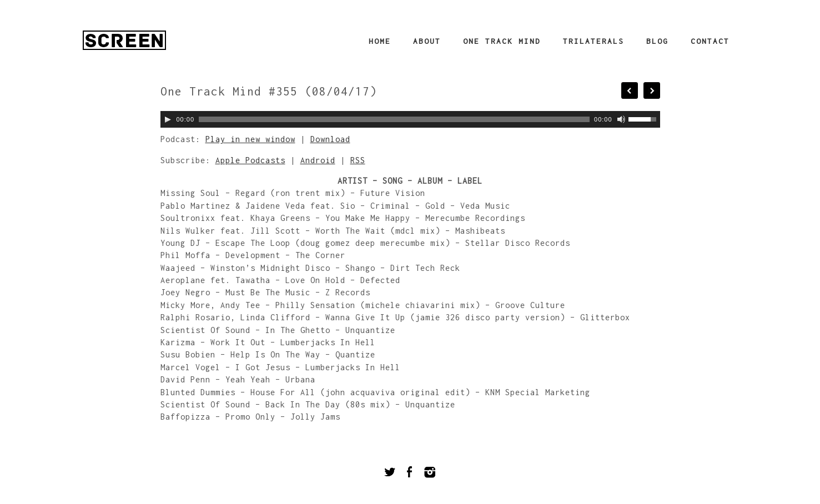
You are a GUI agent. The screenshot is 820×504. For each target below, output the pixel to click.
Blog (657, 41)
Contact (710, 41)
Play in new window (250, 139)
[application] (410, 119)
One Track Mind (502, 41)
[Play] (168, 119)
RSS (358, 160)
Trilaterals (593, 41)
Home (380, 41)
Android (318, 160)
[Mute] (621, 119)
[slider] (394, 119)
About (427, 41)
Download (330, 139)
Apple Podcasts (250, 160)
